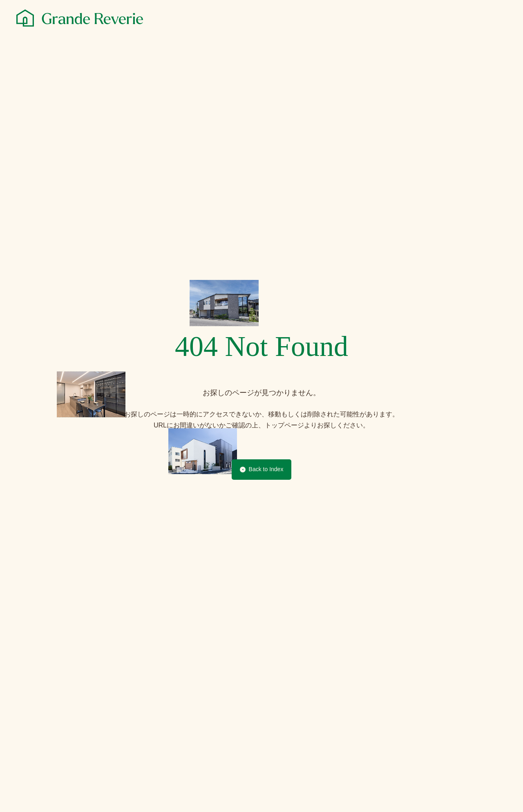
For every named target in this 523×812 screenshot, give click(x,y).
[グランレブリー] (80, 18)
